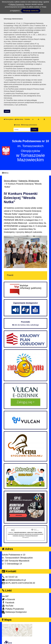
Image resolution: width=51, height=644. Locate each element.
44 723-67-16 (10, 577)
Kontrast (17, 125)
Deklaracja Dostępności (14, 612)
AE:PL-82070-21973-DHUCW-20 (18, 583)
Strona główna (9, 119)
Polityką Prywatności (17, 4)
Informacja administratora (29, 125)
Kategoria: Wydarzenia (29, 181)
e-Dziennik (8, 599)
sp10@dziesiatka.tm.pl (14, 580)
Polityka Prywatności (13, 609)
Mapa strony (19, 119)
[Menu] (25, 173)
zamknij (7, 111)
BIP (5, 596)
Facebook (8, 602)
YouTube (8, 606)
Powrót (10, 275)
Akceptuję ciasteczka (31, 11)
